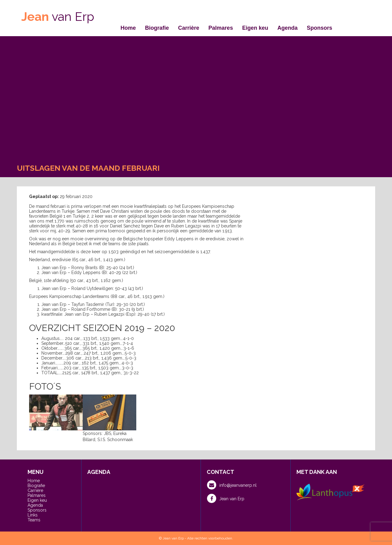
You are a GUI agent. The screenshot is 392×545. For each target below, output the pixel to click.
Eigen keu (255, 28)
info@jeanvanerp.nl (232, 485)
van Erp (58, 16)
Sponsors (320, 28)
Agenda (288, 28)
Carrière (189, 28)
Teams (34, 520)
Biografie (157, 28)
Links (33, 515)
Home (128, 28)
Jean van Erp (226, 498)
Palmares (221, 28)
